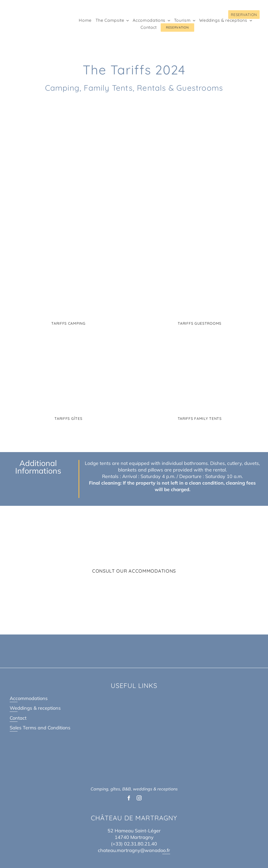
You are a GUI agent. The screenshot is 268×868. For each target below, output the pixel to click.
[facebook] (129, 798)
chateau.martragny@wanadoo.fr (134, 850)
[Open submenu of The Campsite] (126, 20)
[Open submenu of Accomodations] (168, 20)
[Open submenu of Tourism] (193, 20)
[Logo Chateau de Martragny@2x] (28, 9)
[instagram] (139, 798)
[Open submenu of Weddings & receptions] (250, 20)
